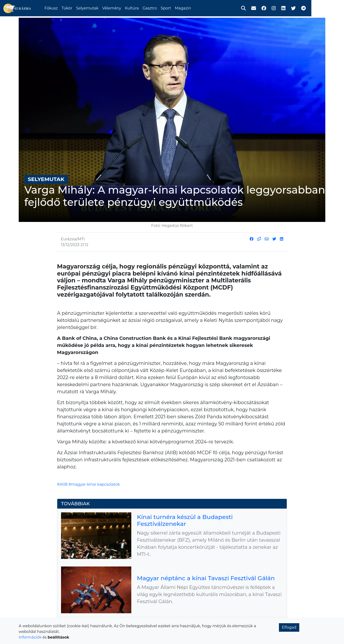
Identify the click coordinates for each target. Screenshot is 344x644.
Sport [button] (183, 8)
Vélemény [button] (129, 8)
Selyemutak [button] (104, 8)
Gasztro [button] (167, 8)
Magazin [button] (200, 8)
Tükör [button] (84, 8)
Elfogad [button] (289, 627)
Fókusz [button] (68, 8)
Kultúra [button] (149, 8)
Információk (30, 637)
